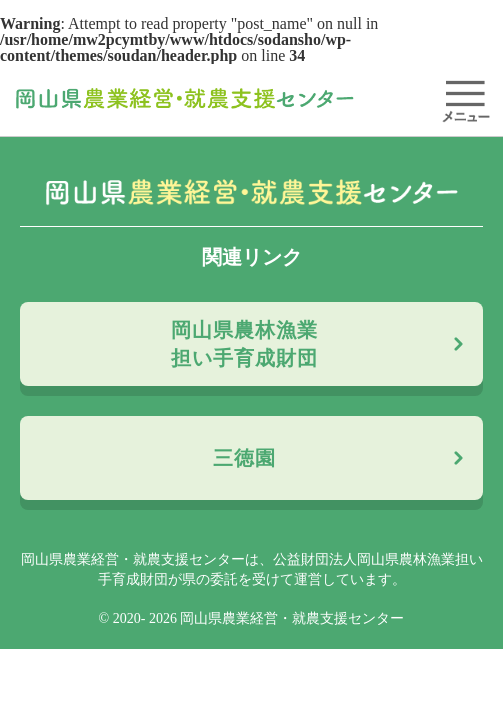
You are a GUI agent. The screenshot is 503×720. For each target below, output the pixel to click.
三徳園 (244, 458)
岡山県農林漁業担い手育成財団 (244, 344)
